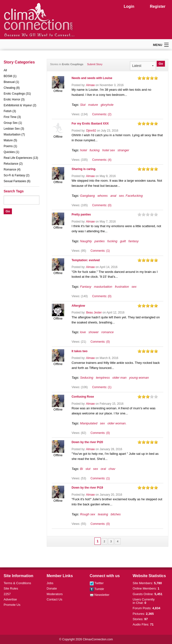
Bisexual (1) (11, 82)
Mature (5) (10, 140)
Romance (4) (12, 170)
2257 (7, 594)
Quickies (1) (11, 152)
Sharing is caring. (84, 169)
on (139, 78)
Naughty (86, 241)
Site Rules (11, 588)
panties (100, 241)
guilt (123, 241)
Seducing (87, 378)
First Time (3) (12, 117)
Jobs (50, 583)
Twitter (97, 583)
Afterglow (78, 306)
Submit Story (95, 64)
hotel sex (109, 150)
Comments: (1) (100, 251)
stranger (123, 150)
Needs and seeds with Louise (92, 78)
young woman (139, 378)
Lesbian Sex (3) (14, 129)
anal (113, 196)
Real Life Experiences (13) (21, 158)
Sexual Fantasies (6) (17, 181)
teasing (103, 514)
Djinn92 (91, 131)
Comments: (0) (102, 205)
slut (88, 469)
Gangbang (87, 196)
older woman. (117, 423)
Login (129, 6)
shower (94, 332)
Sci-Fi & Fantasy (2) (17, 175)
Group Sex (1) (13, 123)
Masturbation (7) (14, 134)
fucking (95, 150)
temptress (103, 378)
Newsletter (100, 595)
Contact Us (54, 599)
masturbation (103, 287)
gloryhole (107, 105)
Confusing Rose (83, 397)
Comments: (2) (102, 114)
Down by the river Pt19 (87, 488)
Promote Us (12, 605)
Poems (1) (10, 146)
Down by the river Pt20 (87, 442)
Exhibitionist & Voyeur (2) (20, 105)
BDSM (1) (10, 76)
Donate (52, 588)
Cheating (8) (12, 88)
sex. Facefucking (131, 196)
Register (158, 6)
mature (93, 105)
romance (108, 332)
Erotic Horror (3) (14, 99)
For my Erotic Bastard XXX (90, 124)
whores (103, 196)
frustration (122, 287)
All (5, 70)
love (83, 332)
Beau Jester (94, 313)
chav (112, 469)
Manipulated (89, 423)
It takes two (79, 351)
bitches (116, 514)
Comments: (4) (102, 160)
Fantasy (86, 287)
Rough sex (88, 514)
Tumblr (97, 589)
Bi (81, 469)
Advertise (10, 599)
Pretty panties (81, 215)
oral (103, 469)
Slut (83, 105)
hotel (83, 150)
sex (134, 287)
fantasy (134, 241)
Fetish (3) (10, 111)
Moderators (55, 594)
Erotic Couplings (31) (17, 94)
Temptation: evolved (86, 260)
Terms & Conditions (17, 583)
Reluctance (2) (13, 164)
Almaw (91, 85)
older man (119, 378)
